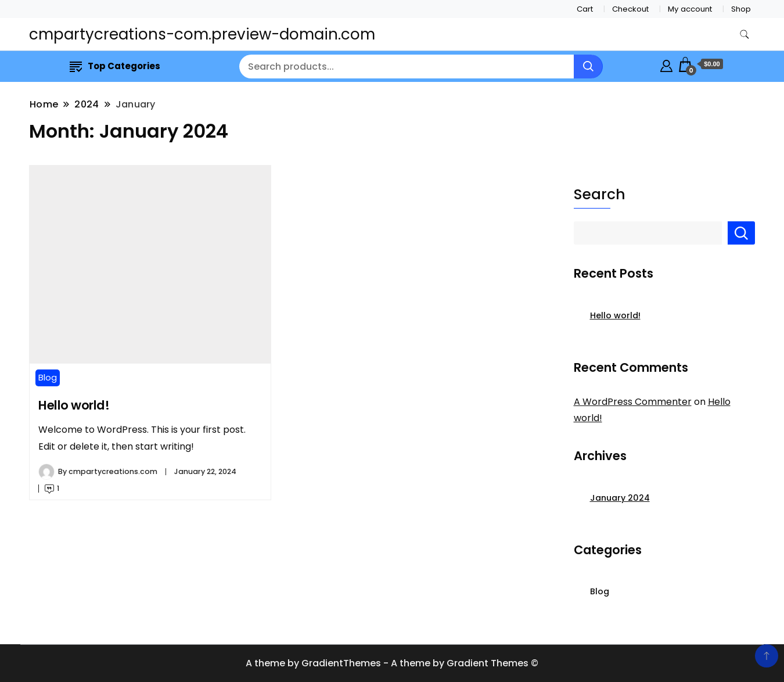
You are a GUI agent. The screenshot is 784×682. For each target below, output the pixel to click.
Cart (585, 9)
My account (690, 9)
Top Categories (115, 66)
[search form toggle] (745, 35)
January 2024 (620, 498)
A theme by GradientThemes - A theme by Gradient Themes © (392, 663)
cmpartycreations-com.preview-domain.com (202, 34)
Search (600, 195)
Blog (48, 377)
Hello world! (74, 405)
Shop (741, 9)
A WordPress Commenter (633, 402)
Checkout (630, 9)
